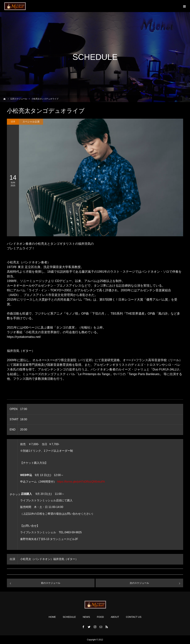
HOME (52, 617)
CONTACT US (134, 617)
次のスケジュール (139, 583)
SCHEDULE (69, 617)
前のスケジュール (51, 583)
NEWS (86, 617)
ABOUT (115, 617)
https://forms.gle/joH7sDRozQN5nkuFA (81, 482)
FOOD (100, 617)
